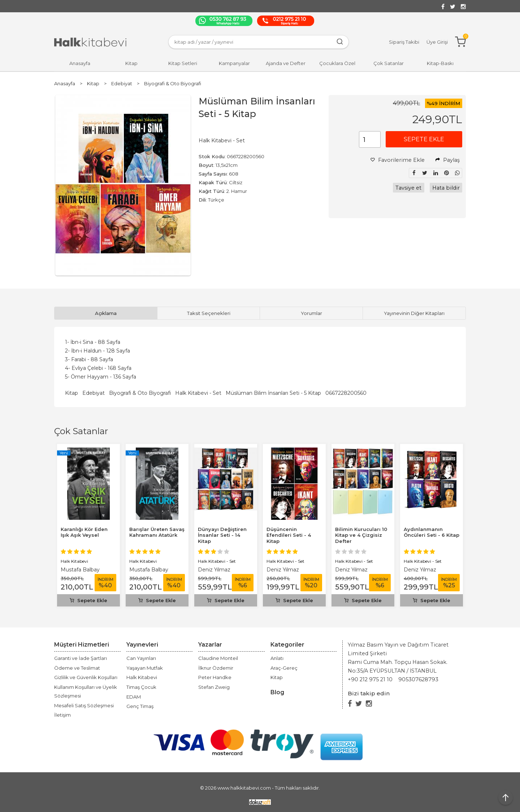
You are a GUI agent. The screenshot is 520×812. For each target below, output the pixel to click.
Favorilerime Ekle (398, 160)
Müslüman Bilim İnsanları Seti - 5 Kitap (273, 393)
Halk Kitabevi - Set (198, 393)
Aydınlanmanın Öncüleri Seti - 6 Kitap (432, 532)
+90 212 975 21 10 (370, 679)
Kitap (71, 393)
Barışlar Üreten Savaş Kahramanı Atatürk (157, 532)
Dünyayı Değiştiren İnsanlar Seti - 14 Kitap (222, 535)
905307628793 (418, 679)
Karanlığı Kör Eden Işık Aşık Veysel (84, 532)
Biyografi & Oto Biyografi (140, 393)
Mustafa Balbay (80, 570)
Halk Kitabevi (74, 561)
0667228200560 (346, 393)
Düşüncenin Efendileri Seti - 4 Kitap (289, 535)
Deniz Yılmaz (214, 570)
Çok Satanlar (81, 431)
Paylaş (448, 160)
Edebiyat (94, 393)
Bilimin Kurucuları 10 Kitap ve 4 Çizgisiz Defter (361, 535)
